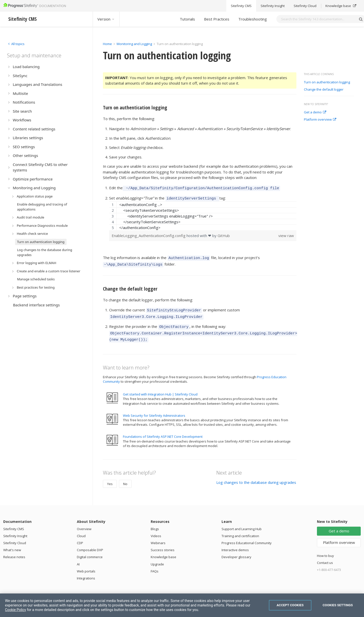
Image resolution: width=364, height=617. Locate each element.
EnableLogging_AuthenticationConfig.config (149, 234)
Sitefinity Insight (15, 529)
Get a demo (315, 112)
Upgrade (157, 557)
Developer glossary (236, 550)
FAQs (155, 564)
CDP (80, 536)
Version (106, 19)
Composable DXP (90, 543)
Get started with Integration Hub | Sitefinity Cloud (160, 387)
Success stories (163, 543)
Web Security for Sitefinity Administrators (154, 409)
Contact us (325, 556)
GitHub (224, 234)
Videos (156, 529)
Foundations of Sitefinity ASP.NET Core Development (163, 430)
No (125, 477)
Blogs (155, 522)
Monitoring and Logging (134, 44)
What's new (12, 543)
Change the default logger (324, 90)
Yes (110, 477)
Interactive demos (235, 543)
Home (107, 44)
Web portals (86, 564)
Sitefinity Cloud (15, 536)
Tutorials (187, 19)
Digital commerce (90, 550)
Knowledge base (163, 550)
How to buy (325, 549)
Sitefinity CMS (14, 522)
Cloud (81, 529)
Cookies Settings (338, 605)
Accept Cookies (290, 605)
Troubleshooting (253, 19)
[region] (203, 214)
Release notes (14, 550)
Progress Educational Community (247, 536)
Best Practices (217, 19)
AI (78, 557)
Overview (84, 522)
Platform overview (320, 120)
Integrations (86, 571)
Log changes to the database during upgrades (256, 476)
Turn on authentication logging (327, 82)
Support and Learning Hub (242, 522)
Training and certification (240, 529)
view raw (286, 234)
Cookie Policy (16, 610)
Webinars (158, 536)
